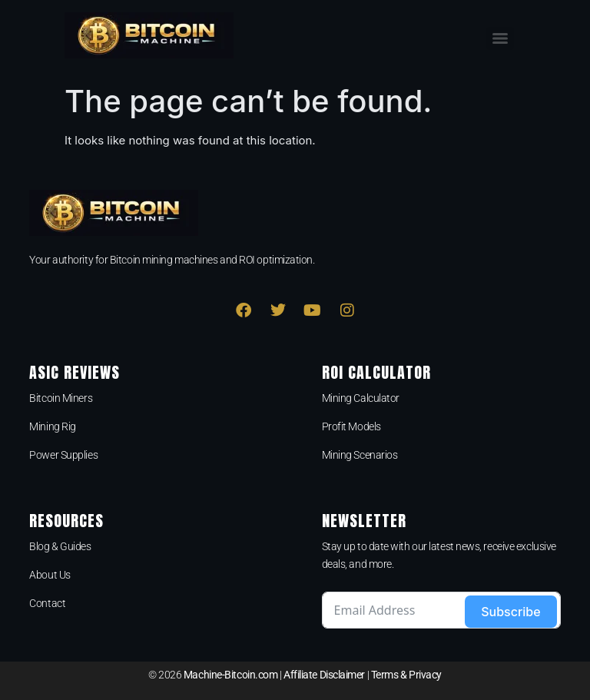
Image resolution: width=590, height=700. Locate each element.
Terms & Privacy (406, 675)
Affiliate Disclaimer (324, 675)
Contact (47, 603)
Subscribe (510, 612)
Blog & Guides (60, 546)
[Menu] (500, 38)
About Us (50, 575)
